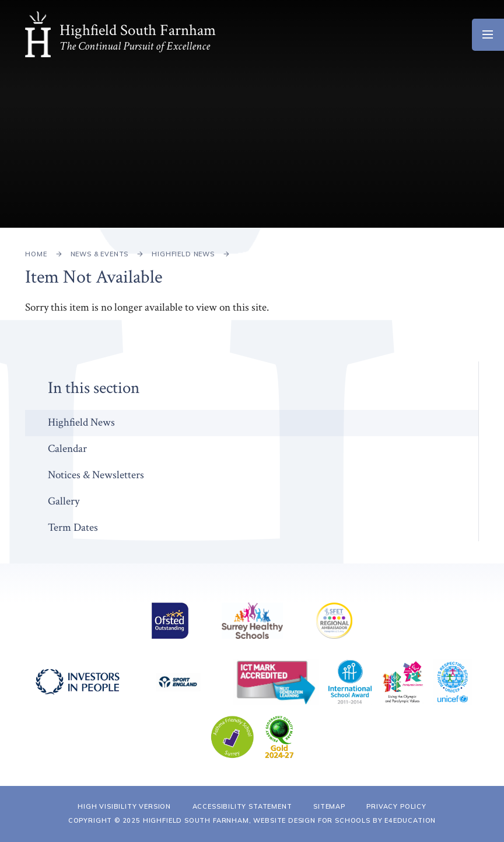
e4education (410, 820)
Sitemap (329, 806)
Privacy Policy (396, 806)
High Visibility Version (124, 806)
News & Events (100, 254)
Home (36, 254)
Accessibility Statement (242, 806)
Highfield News (183, 254)
